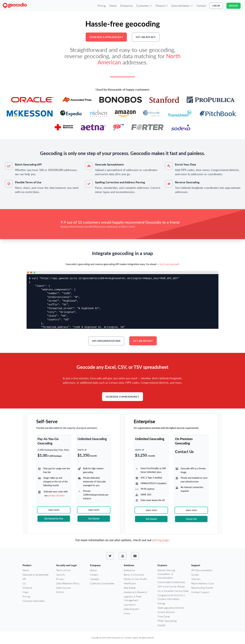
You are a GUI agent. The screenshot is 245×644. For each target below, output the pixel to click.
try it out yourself (169, 264)
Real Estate (130, 588)
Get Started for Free (54, 519)
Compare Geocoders (34, 601)
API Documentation (106, 341)
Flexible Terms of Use (28, 182)
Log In (216, 6)
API (24, 579)
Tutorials (196, 579)
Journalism (130, 605)
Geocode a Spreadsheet (106, 37)
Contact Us (191, 519)
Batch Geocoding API (28, 164)
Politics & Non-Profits (135, 579)
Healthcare (130, 583)
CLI (24, 583)
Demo (113, 6)
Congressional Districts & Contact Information (171, 597)
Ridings (161, 603)
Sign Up (234, 6)
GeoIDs (162, 625)
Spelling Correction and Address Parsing (120, 182)
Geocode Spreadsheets (109, 164)
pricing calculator (56, 495)
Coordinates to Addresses (171, 582)
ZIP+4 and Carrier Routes (171, 586)
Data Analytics (131, 609)
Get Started (94, 519)
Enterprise (126, 6)
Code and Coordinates (102, 583)
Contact (201, 6)
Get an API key (146, 37)
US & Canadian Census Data (173, 591)
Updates (95, 579)
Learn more (54, 510)
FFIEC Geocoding (167, 621)
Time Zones (164, 616)
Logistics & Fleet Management (132, 598)
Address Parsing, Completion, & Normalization (166, 574)
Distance (27, 588)
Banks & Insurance (134, 575)
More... (128, 613)
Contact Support (200, 592)
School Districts (166, 612)
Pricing (101, 6)
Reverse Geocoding (187, 182)
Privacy (60, 579)
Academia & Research (135, 592)
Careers (94, 575)
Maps (26, 592)
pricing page (161, 540)
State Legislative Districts (171, 608)
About (93, 570)
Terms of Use (63, 570)
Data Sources (64, 588)
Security (61, 575)
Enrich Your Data (185, 164)
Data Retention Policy (68, 583)
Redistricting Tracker (202, 588)
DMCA (60, 592)
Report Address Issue (202, 583)
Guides (195, 575)
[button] (144, 6)
